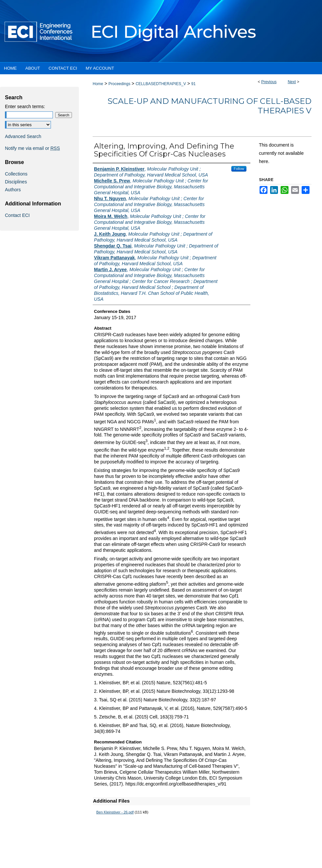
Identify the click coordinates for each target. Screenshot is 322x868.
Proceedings (119, 84)
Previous (269, 82)
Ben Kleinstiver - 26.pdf (115, 812)
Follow (239, 169)
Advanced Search (23, 136)
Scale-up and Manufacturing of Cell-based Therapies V (209, 106)
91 (193, 84)
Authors (13, 190)
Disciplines (16, 182)
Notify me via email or (32, 148)
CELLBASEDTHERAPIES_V (161, 84)
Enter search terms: (25, 106)
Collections (16, 174)
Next (292, 82)
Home (98, 84)
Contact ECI (17, 215)
